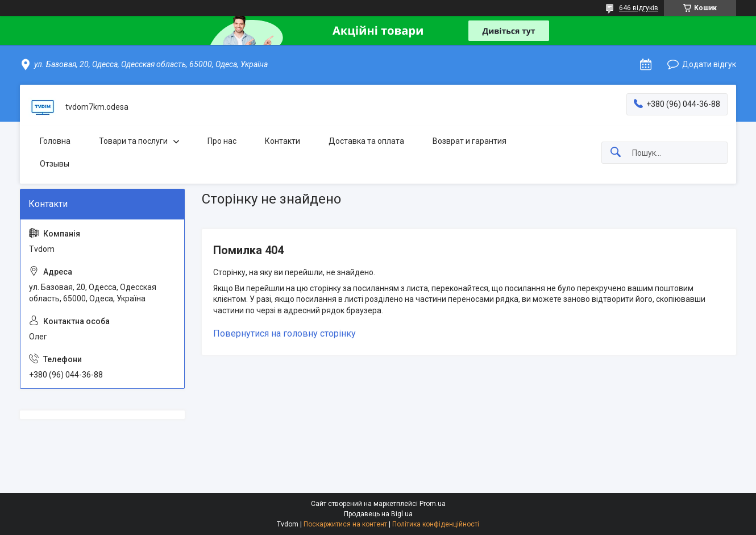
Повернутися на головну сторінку (284, 333)
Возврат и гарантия (470, 141)
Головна (55, 141)
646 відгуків (639, 8)
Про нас (222, 141)
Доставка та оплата (366, 141)
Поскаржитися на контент (345, 524)
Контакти (283, 141)
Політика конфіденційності (436, 524)
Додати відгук (709, 64)
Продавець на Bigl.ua (378, 514)
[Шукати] (616, 153)
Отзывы (55, 164)
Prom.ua (433, 504)
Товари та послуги (133, 141)
